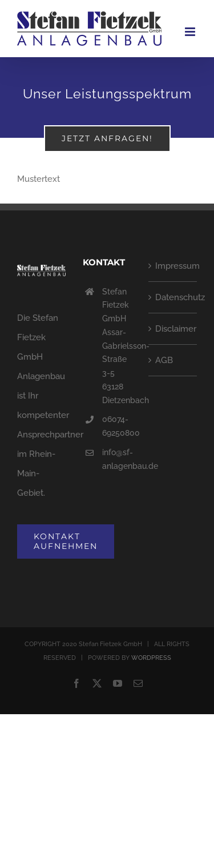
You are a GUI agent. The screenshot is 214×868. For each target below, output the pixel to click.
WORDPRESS (151, 658)
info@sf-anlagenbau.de (117, 459)
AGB (164, 360)
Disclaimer (173, 329)
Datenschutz (173, 297)
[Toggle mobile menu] (191, 32)
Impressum (173, 266)
